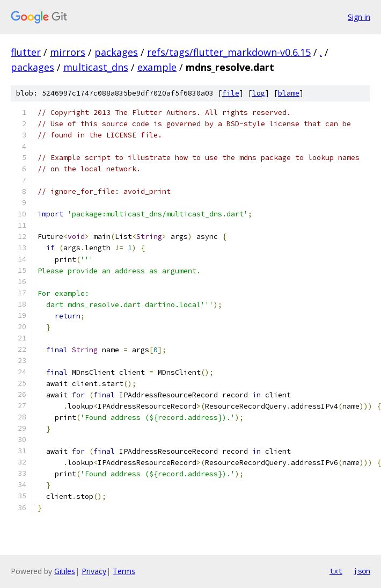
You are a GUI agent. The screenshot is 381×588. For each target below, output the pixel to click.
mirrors (68, 52)
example (157, 67)
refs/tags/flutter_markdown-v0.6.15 (229, 52)
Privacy (94, 571)
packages (116, 52)
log (259, 93)
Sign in (359, 17)
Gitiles (65, 571)
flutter (26, 52)
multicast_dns (96, 67)
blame (289, 93)
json (362, 571)
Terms (124, 571)
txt (336, 571)
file (231, 93)
